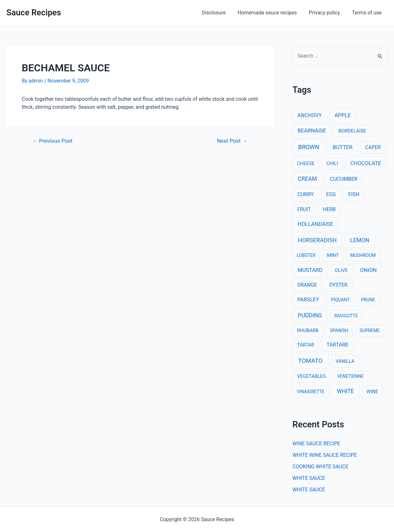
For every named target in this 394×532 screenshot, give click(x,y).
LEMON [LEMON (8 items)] (360, 240)
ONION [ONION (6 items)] (368, 270)
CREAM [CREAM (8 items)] (307, 179)
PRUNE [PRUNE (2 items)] (368, 300)
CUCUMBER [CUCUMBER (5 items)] (344, 179)
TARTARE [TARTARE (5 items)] (338, 345)
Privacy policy (327, 13)
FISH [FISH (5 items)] (354, 194)
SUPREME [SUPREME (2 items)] (370, 330)
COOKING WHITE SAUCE (320, 467)
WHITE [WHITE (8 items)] (345, 391)
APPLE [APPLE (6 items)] (343, 115)
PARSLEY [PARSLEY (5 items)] (308, 300)
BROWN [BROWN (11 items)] (309, 147)
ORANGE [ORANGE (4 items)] (307, 285)
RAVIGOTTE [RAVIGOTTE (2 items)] (346, 316)
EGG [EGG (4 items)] (331, 194)
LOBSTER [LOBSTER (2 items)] (306, 255)
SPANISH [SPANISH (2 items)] (339, 330)
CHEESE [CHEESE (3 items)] (306, 163)
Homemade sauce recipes (272, 13)
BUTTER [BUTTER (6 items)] (343, 147)
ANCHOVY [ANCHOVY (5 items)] (310, 115)
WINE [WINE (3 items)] (372, 392)
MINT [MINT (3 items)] (333, 255)
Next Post (232, 141)
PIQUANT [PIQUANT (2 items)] (340, 300)
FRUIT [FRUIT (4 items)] (304, 209)
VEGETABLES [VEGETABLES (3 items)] (312, 376)
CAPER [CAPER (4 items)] (373, 147)
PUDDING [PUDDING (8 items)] (310, 315)
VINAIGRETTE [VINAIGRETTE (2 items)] (311, 392)
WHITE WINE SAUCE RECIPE (325, 455)
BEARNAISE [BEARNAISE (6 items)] (312, 131)
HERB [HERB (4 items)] (329, 209)
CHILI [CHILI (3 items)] (332, 163)
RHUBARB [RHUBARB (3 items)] (308, 330)
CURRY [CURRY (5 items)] (306, 194)
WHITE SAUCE (309, 478)
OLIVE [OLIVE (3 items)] (341, 270)
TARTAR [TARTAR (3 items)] (306, 345)
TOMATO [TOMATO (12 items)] (310, 361)
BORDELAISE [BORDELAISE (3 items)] (352, 131)
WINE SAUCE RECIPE (316, 444)
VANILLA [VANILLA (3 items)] (345, 361)
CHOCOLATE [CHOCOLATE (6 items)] (366, 163)
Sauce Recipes (34, 12)
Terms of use (368, 13)
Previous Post (52, 141)
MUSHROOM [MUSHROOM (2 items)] (363, 255)
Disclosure (220, 13)
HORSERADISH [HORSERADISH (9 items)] (317, 240)
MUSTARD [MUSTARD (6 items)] (310, 270)
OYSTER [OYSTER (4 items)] (338, 285)
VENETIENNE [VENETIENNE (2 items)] (350, 376)
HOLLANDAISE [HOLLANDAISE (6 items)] (315, 224)
